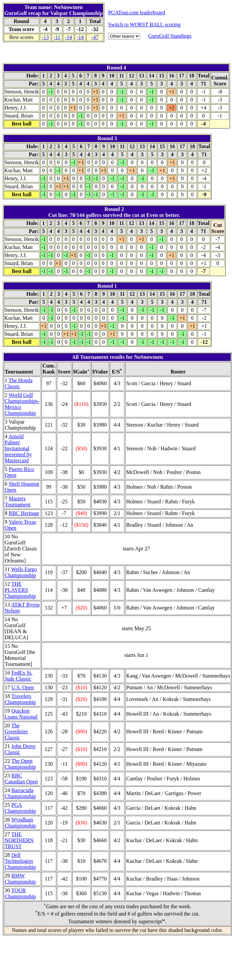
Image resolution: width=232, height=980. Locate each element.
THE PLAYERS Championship (20, 590)
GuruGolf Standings (170, 36)
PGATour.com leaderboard (136, 13)
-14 (68, 37)
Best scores (21, 37)
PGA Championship (20, 808)
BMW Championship (20, 879)
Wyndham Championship (20, 823)
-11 (57, 37)
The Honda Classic (19, 383)
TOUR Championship (20, 893)
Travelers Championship (20, 699)
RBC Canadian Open (21, 779)
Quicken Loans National (21, 714)
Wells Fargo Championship (21, 572)
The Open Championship (20, 764)
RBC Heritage (24, 513)
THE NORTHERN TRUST (19, 840)
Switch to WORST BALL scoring (144, 25)
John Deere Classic (20, 749)
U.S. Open (23, 687)
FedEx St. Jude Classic (19, 676)
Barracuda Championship (20, 793)
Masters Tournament (18, 502)
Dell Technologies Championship (20, 861)
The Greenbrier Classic (16, 731)
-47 (95, 37)
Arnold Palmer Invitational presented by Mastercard (18, 448)
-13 (45, 37)
